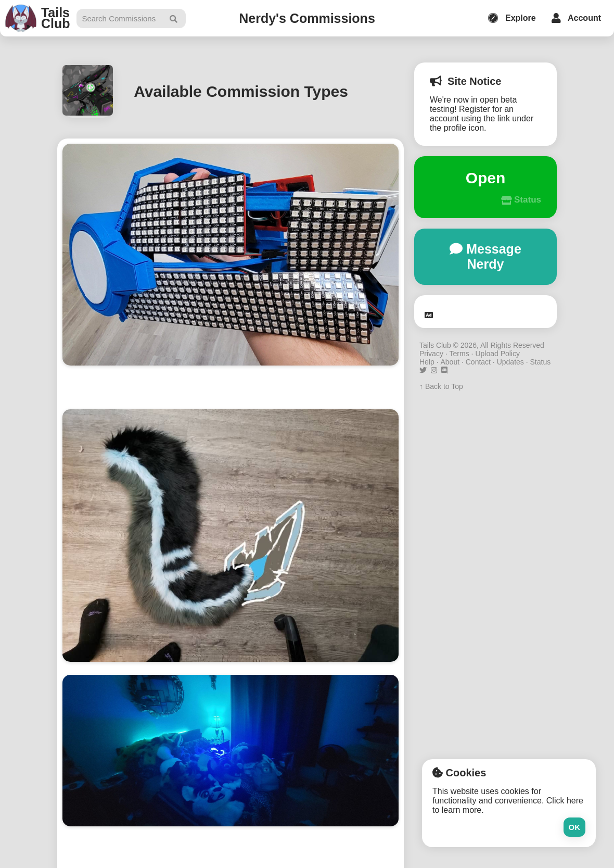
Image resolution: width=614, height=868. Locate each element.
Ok (575, 827)
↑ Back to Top (441, 386)
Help (427, 362)
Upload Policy (497, 354)
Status (540, 362)
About (450, 362)
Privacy (431, 354)
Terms (459, 354)
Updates (510, 362)
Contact (478, 362)
